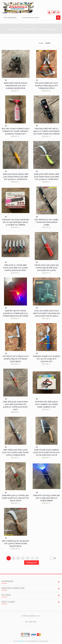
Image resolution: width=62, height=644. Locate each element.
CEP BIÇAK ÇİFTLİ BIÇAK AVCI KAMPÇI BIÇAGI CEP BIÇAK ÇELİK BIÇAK (16, 360)
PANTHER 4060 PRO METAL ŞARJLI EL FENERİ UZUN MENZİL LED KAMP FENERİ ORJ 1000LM (46, 131)
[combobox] (10, 18)
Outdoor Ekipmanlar (48, 29)
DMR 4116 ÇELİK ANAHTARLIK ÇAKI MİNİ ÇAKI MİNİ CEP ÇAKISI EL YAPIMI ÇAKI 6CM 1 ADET (16, 407)
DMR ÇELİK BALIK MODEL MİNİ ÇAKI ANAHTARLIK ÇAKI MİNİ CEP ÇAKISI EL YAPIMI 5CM (16, 177)
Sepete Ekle (6, 80)
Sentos (21, 643)
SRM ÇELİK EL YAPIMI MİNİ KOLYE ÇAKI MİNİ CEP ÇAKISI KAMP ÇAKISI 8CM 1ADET (16, 268)
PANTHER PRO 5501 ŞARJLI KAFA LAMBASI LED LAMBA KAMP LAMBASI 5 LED (47, 405)
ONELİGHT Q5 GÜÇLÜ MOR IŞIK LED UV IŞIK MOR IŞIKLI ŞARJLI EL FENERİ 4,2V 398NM (15, 223)
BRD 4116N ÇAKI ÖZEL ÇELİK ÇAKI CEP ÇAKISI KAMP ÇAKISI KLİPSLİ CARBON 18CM (16, 454)
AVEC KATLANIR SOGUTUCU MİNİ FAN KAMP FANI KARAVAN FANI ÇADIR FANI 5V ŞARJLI (46, 314)
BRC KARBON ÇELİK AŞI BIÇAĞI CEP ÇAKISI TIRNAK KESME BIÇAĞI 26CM (16, 545)
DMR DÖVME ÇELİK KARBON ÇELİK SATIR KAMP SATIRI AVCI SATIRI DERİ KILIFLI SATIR (46, 454)
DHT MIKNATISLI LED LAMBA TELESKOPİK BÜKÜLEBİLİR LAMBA (46, 223)
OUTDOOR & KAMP (28, 29)
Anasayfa (13, 29)
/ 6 (55, 560)
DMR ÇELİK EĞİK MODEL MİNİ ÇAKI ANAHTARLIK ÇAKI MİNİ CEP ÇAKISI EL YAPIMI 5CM (47, 177)
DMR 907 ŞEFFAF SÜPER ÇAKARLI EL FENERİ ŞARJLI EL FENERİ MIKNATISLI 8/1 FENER (16, 314)
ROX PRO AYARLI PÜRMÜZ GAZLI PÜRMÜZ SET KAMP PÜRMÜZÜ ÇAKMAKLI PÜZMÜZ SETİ (16, 131)
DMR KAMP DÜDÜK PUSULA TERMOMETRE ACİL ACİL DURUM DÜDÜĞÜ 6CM (16, 86)
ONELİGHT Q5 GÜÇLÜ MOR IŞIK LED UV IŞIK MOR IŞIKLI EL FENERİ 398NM (47, 499)
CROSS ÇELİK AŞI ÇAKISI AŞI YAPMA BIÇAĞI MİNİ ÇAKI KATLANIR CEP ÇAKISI (46, 268)
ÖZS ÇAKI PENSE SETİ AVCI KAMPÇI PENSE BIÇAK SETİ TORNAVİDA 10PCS (47, 86)
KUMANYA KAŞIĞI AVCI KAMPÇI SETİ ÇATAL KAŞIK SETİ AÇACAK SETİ (46, 360)
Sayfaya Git (32, 564)
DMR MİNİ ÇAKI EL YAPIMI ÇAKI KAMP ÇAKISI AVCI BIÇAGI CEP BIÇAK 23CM (16, 499)
